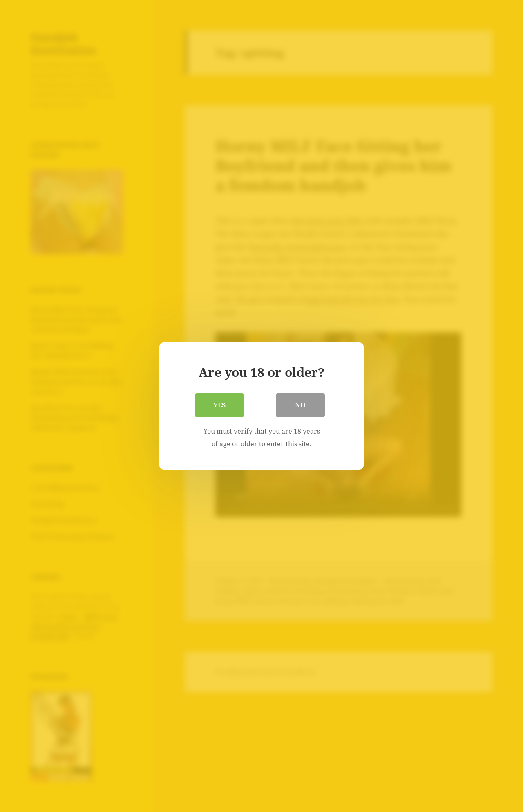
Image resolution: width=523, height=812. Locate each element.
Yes (219, 405)
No (300, 405)
